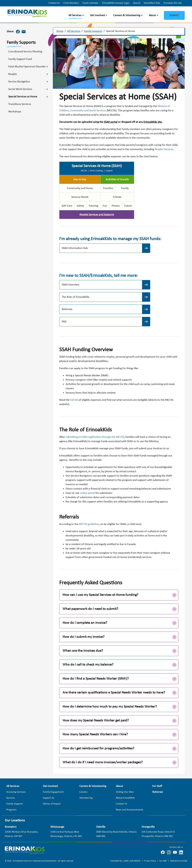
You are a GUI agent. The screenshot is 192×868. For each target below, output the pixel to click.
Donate (174, 15)
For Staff (163, 860)
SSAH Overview (71, 285)
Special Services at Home (121, 31)
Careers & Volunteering (127, 15)
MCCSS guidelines (89, 524)
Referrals (67, 309)
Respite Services (164, 149)
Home (60, 31)
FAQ (64, 322)
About (152, 15)
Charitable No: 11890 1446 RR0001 (126, 860)
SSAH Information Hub (75, 248)
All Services (75, 15)
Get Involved (97, 15)
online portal (87, 493)
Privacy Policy (150, 860)
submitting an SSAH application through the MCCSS (95, 437)
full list (74, 400)
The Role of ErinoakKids (75, 297)
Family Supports (93, 31)
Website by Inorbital (179, 860)
